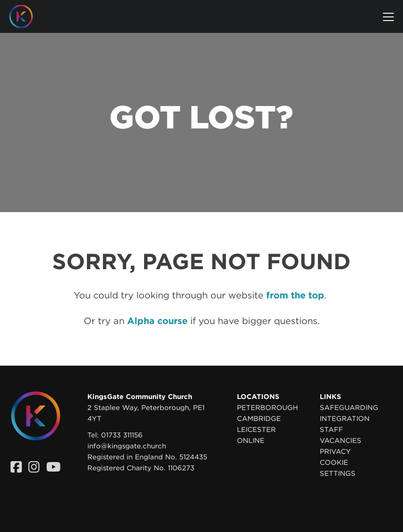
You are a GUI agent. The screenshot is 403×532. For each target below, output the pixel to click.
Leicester (256, 430)
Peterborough (267, 408)
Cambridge (259, 419)
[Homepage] (28, 16)
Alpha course (157, 321)
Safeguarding (349, 408)
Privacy (335, 452)
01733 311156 (122, 435)
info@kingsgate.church (127, 446)
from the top (295, 295)
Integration (345, 419)
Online (251, 441)
